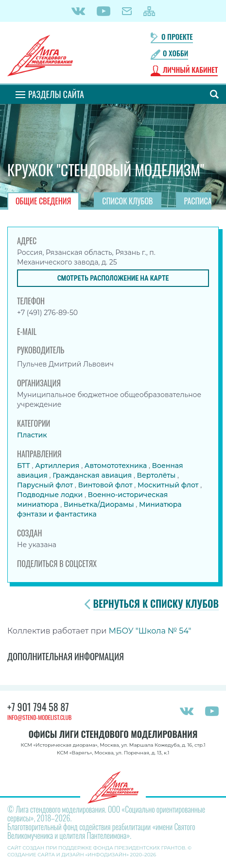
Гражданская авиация (93, 475)
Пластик (32, 435)
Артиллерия (58, 466)
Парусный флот (46, 485)
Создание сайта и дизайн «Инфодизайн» (68, 855)
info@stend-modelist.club (39, 717)
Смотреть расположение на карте (113, 278)
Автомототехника (117, 466)
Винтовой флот (106, 485)
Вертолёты (157, 475)
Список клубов (127, 201)
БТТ (24, 466)
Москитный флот (169, 485)
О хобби (175, 53)
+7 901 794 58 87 (38, 707)
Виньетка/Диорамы (100, 504)
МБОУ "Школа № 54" (150, 631)
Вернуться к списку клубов (156, 604)
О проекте (177, 37)
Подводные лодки (51, 495)
